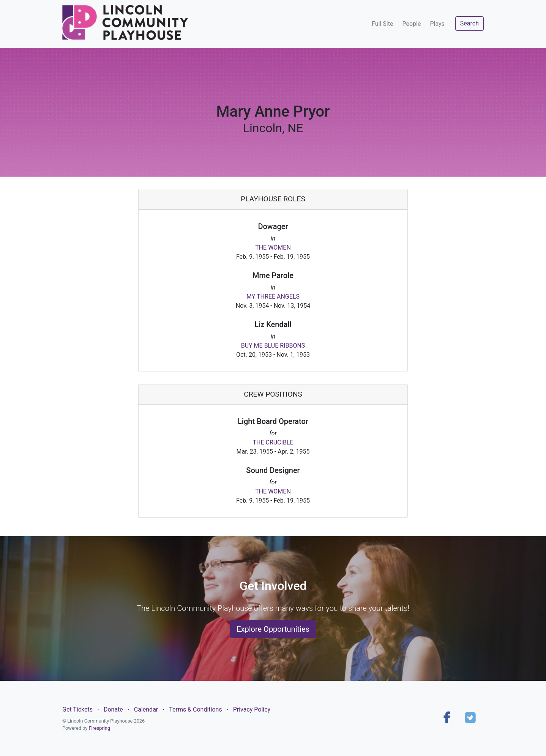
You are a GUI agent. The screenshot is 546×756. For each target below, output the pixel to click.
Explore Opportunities (273, 629)
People (411, 24)
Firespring (99, 728)
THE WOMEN (273, 248)
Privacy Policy (252, 709)
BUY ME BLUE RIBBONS (273, 346)
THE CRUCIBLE (273, 442)
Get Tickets (77, 709)
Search (469, 23)
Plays (437, 24)
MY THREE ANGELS (273, 297)
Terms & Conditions (196, 709)
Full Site (382, 24)
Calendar (146, 709)
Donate (113, 709)
